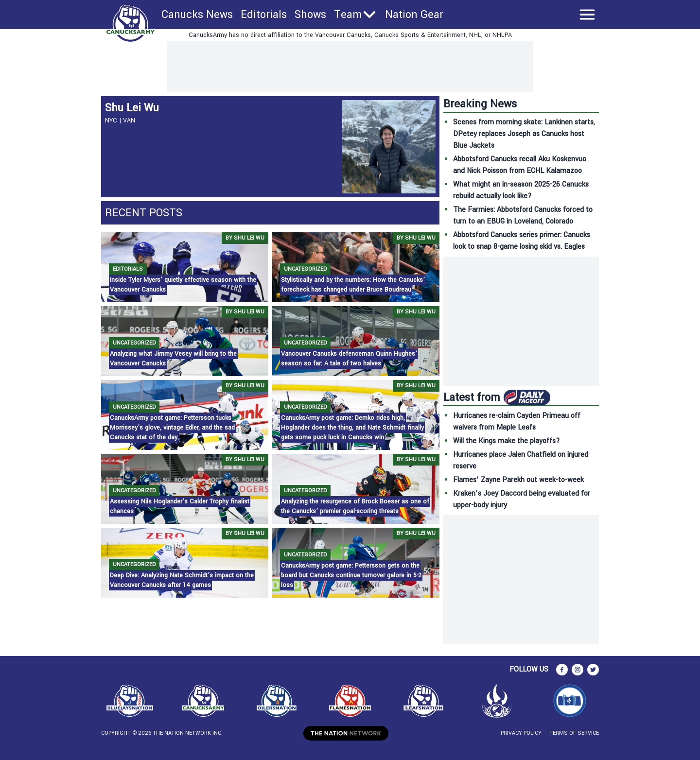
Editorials (264, 15)
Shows (310, 15)
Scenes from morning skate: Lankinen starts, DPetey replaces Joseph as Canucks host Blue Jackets (524, 134)
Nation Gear (414, 15)
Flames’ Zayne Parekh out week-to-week (518, 480)
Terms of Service (574, 733)
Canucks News (197, 15)
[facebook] (562, 670)
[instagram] (577, 670)
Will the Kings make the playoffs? (507, 441)
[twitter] (593, 670)
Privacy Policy (521, 733)
